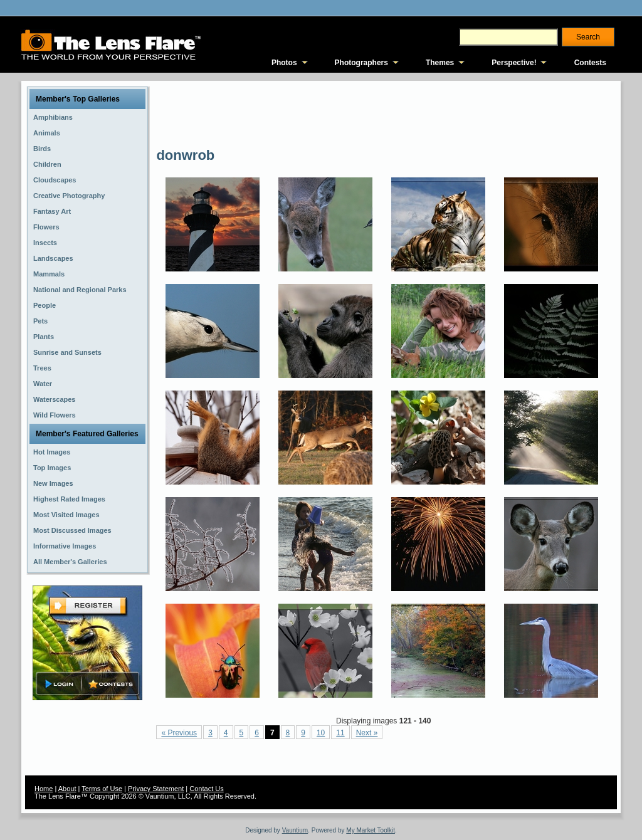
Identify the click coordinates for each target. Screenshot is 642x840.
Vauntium (295, 830)
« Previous (179, 733)
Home (44, 789)
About (67, 789)
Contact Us (206, 789)
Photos (284, 63)
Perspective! (514, 63)
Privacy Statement (156, 789)
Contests (590, 63)
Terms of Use (102, 789)
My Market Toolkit (371, 830)
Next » (367, 733)
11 (340, 733)
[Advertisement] (384, 113)
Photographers (361, 63)
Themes (440, 63)
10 (321, 733)
